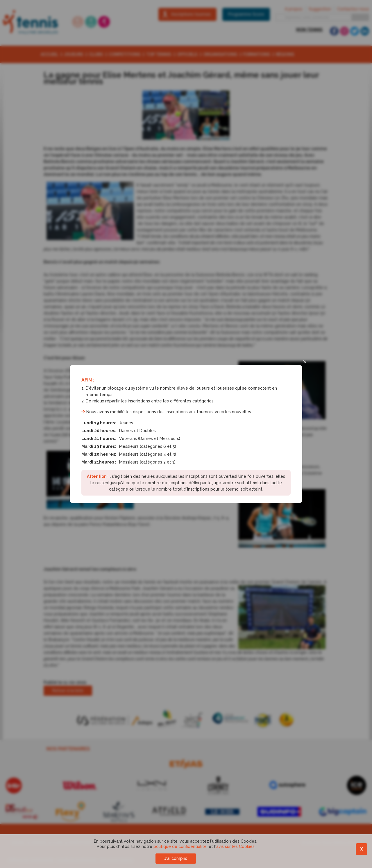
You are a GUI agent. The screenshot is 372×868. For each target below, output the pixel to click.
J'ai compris (176, 858)
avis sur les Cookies (235, 846)
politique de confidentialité (180, 846)
